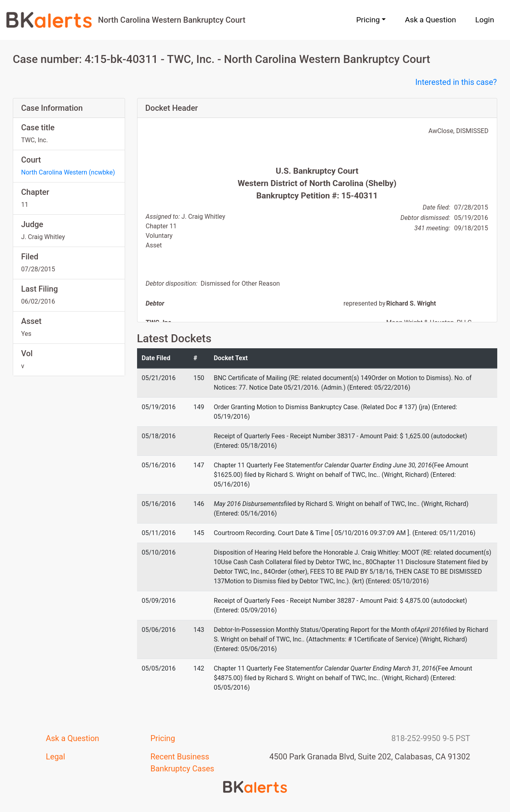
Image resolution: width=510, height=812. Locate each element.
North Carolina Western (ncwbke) (68, 172)
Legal (55, 757)
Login (485, 20)
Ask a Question (430, 20)
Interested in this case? (456, 82)
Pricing (163, 738)
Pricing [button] (368, 20)
